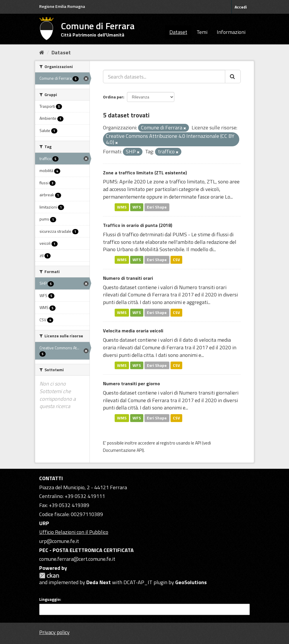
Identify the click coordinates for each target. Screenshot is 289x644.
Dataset (178, 32)
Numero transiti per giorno (131, 383)
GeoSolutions (191, 582)
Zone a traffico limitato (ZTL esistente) (145, 173)
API (198, 443)
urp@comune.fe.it (59, 541)
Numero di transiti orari (128, 278)
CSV (176, 260)
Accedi (241, 7)
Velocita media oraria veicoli (133, 331)
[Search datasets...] (164, 77)
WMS (122, 207)
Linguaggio (50, 599)
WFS (137, 207)
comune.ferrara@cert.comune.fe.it (77, 559)
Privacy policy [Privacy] (54, 632)
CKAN (49, 576)
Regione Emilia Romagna (62, 6)
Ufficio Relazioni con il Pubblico (74, 532)
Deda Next (99, 582)
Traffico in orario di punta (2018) (138, 225)
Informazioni (231, 32)
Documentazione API (123, 450)
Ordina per (113, 97)
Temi (202, 32)
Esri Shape (157, 207)
